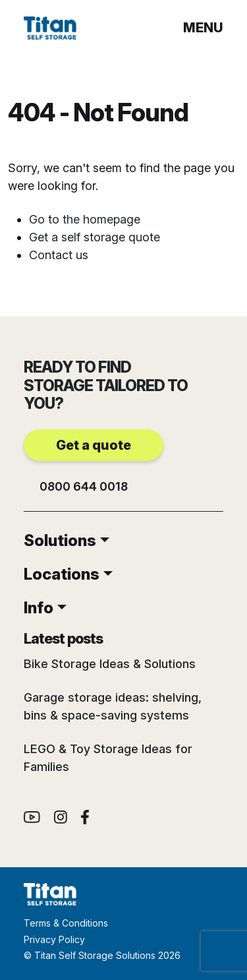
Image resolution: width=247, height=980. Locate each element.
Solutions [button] (60, 540)
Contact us (59, 255)
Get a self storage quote (95, 237)
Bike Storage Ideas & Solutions (110, 664)
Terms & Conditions (66, 923)
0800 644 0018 (84, 486)
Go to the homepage (85, 219)
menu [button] (203, 28)
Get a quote (94, 445)
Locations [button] (62, 574)
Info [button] (39, 608)
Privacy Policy (54, 939)
